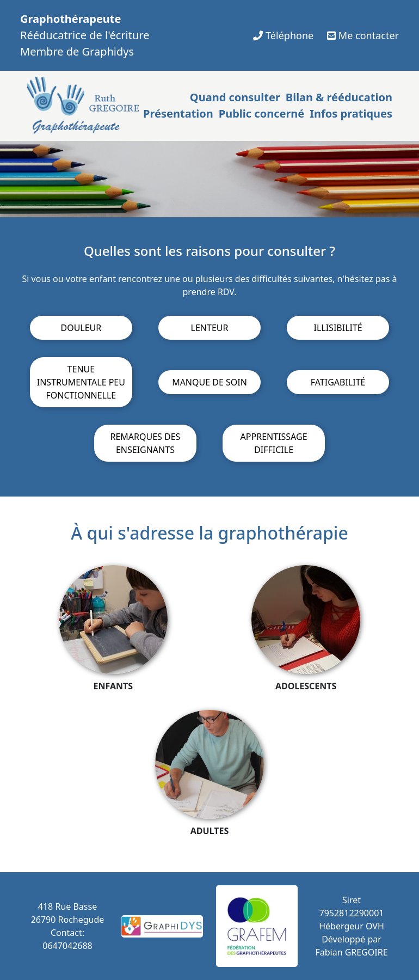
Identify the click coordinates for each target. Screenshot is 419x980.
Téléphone (283, 35)
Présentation (178, 114)
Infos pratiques (351, 114)
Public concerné (261, 114)
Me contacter (363, 35)
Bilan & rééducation (339, 97)
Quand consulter (235, 97)
